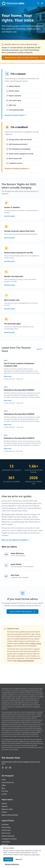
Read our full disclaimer (26, 661)
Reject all (19, 859)
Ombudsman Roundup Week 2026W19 (19, 438)
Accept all (8, 859)
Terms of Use (6, 833)
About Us (5, 845)
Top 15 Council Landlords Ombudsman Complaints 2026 (19, 365)
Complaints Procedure (9, 839)
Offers (4, 785)
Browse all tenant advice (16, 115)
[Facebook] (3, 768)
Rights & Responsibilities (10, 815)
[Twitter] (6, 768)
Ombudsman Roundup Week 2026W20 (19, 414)
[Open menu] (42, 3)
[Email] (10, 768)
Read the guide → (10, 216)
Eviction (4, 812)
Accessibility (6, 842)
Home (4, 780)
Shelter (33, 643)
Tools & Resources (8, 782)
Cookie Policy (6, 830)
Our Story (5, 791)
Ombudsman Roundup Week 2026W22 (19, 390)
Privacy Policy (6, 827)
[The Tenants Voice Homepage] (13, 3)
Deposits (5, 806)
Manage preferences (12, 864)
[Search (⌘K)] (38, 3)
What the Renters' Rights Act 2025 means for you (23, 58)
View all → (39, 350)
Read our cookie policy (32, 855)
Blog (3, 788)
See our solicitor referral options (23, 611)
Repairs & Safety (7, 809)
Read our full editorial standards (16, 540)
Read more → (9, 376)
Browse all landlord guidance (17, 168)
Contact (4, 794)
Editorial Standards (8, 836)
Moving (4, 803)
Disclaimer (5, 824)
